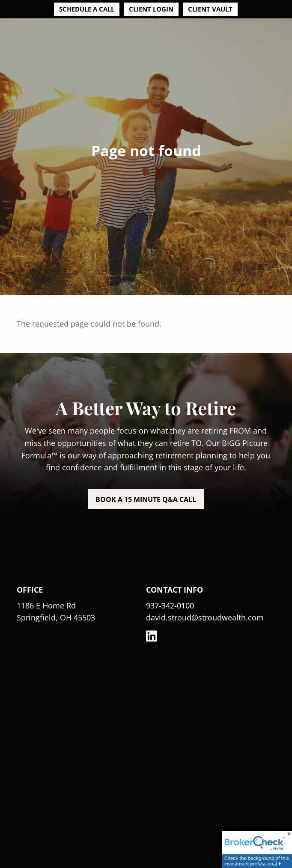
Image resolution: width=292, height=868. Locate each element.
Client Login (151, 9)
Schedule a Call (87, 9)
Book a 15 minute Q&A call (146, 499)
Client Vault (210, 9)
